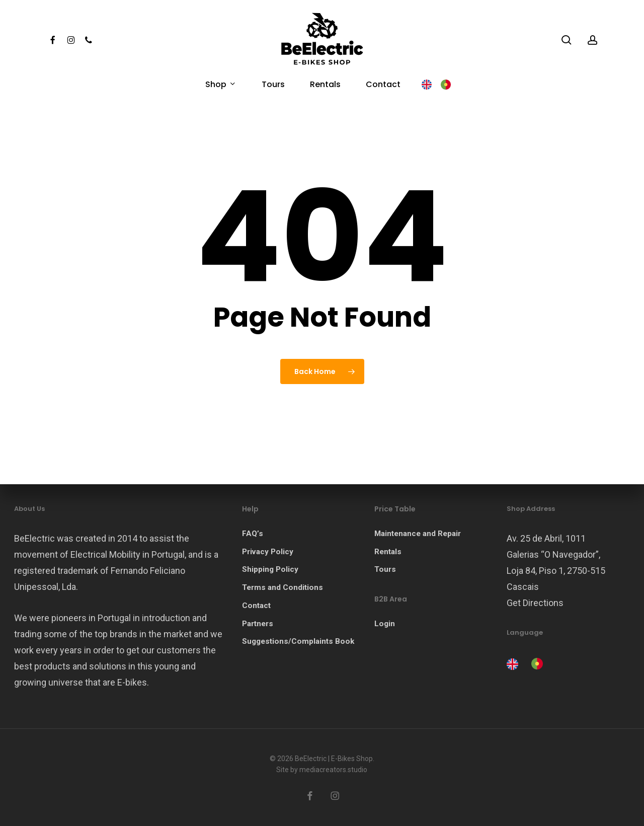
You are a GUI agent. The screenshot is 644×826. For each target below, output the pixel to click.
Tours (385, 569)
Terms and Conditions (283, 587)
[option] (536, 664)
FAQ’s (253, 534)
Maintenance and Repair (418, 534)
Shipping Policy (270, 569)
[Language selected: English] (527, 663)
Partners (258, 624)
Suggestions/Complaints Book (298, 641)
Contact (256, 606)
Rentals (388, 552)
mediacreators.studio (333, 770)
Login (385, 624)
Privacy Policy (268, 552)
